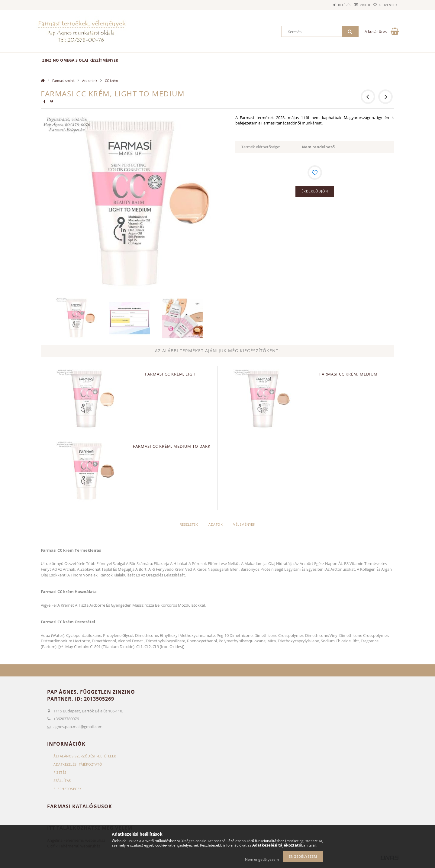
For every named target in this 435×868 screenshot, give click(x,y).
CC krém (111, 81)
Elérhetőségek (68, 789)
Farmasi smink (63, 81)
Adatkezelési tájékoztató (78, 764)
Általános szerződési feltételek (85, 756)
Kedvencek (385, 5)
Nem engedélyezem (262, 859)
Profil (356, 5)
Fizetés (60, 772)
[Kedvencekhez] (315, 173)
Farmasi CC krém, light (172, 374)
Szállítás (62, 781)
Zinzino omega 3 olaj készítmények (80, 60)
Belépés (329, 5)
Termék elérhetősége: (261, 147)
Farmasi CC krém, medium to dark (172, 446)
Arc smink (90, 81)
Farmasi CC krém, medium (348, 374)
